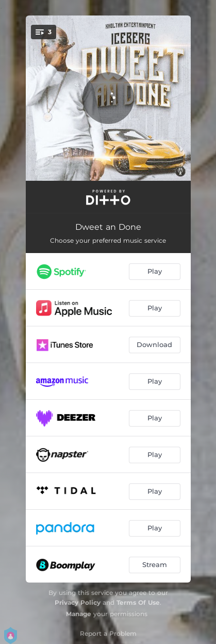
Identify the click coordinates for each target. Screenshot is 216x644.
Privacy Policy (78, 602)
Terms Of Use (138, 602)
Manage (79, 614)
